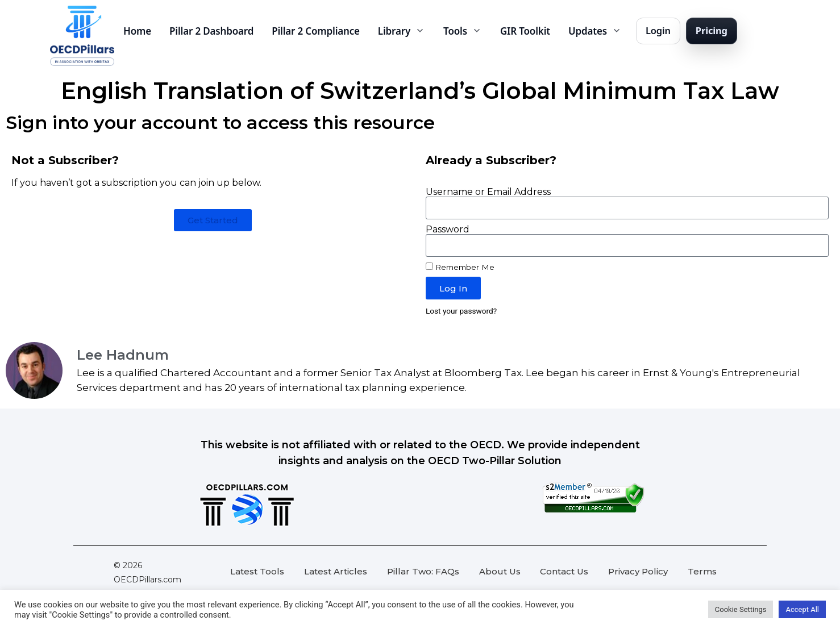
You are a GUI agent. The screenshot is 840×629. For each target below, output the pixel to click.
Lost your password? (461, 311)
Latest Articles (336, 571)
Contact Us (564, 571)
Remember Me (460, 267)
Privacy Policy (638, 571)
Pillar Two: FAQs (423, 571)
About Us (500, 571)
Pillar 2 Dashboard (211, 31)
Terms (702, 571)
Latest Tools (257, 571)
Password (448, 230)
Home (137, 31)
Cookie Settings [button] (741, 609)
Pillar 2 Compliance (316, 31)
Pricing (712, 30)
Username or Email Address (488, 192)
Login (658, 30)
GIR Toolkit (525, 31)
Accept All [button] (802, 609)
